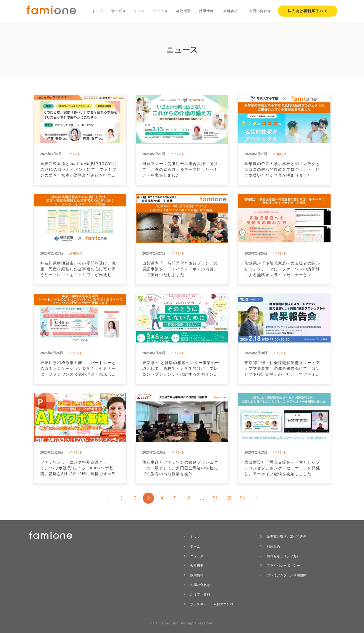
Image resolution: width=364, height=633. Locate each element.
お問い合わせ (260, 11)
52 (229, 498)
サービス (118, 11)
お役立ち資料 (200, 595)
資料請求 (231, 11)
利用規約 (273, 546)
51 (216, 498)
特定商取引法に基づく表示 (287, 537)
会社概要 (183, 11)
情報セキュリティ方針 (283, 556)
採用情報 (206, 11)
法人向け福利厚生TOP (308, 11)
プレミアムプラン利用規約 (287, 575)
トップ (98, 11)
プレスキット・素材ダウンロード (215, 604)
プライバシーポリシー (283, 566)
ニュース (161, 11)
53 (242, 498)
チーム (140, 11)
